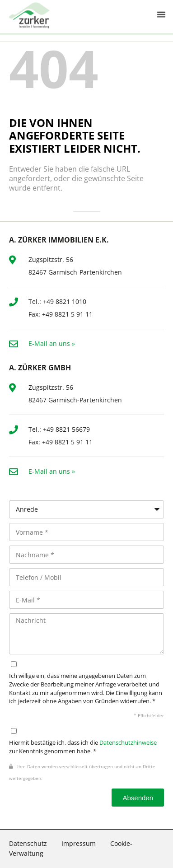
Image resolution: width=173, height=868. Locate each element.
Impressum (79, 843)
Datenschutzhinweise (128, 743)
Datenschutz (28, 843)
